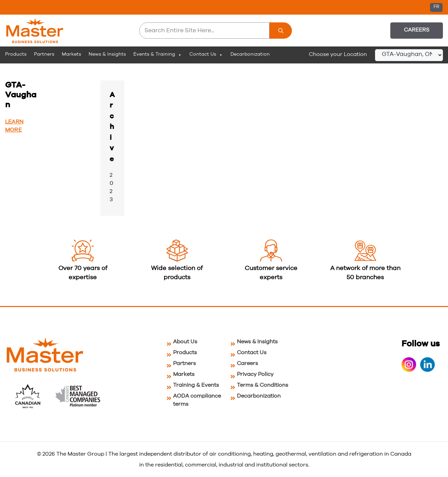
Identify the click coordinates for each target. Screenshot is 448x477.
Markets (71, 54)
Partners (44, 54)
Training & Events (196, 385)
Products (16, 54)
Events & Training (158, 55)
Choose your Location (338, 54)
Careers (417, 30)
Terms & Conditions (263, 385)
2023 (111, 187)
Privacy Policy (255, 374)
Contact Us (206, 55)
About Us (185, 342)
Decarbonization (250, 54)
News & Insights (107, 54)
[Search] (281, 31)
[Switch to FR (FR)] (436, 7)
